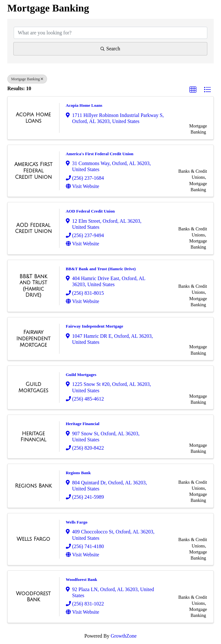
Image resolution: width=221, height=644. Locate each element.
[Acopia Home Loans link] (33, 118)
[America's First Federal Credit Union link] (33, 171)
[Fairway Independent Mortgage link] (33, 339)
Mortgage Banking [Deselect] (27, 79)
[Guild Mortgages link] (33, 387)
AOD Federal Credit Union (90, 211)
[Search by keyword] (110, 33)
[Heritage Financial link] (33, 437)
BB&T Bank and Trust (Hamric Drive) (101, 269)
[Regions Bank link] (33, 486)
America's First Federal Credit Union (100, 154)
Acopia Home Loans (84, 105)
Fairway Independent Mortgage (95, 326)
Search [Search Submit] (110, 49)
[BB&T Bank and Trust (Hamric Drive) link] (33, 286)
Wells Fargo (77, 522)
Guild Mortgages (81, 375)
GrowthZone (124, 636)
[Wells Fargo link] (33, 539)
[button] (193, 90)
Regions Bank (78, 473)
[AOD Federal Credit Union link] (33, 228)
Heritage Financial (83, 424)
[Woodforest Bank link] (33, 597)
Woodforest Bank (82, 579)
